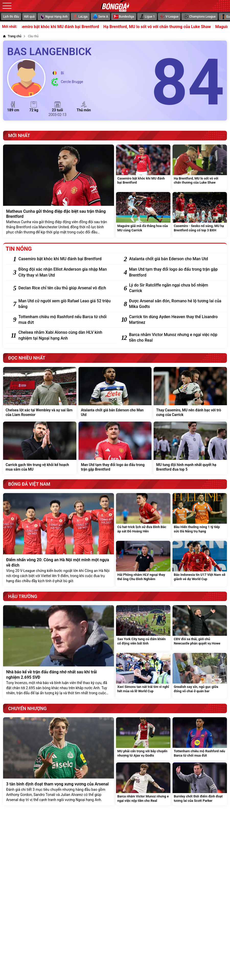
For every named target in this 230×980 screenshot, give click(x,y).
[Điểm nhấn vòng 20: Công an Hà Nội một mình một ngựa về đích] (59, 540)
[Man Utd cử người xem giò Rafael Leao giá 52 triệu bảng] (65, 304)
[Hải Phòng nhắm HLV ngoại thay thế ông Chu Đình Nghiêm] (143, 564)
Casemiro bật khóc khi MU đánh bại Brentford (64, 27)
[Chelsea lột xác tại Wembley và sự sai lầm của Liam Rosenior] (40, 393)
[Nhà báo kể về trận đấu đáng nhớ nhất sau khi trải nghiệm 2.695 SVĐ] (59, 652)
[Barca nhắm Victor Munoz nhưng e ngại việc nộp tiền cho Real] (175, 338)
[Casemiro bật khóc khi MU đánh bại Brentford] (143, 167)
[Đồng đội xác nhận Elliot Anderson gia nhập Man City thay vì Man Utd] (65, 272)
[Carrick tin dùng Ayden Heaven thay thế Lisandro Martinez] (175, 320)
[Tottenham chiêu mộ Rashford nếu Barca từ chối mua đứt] (65, 320)
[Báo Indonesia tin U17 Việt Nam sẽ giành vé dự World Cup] (200, 564)
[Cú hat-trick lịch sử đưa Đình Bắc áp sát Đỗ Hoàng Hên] (143, 516)
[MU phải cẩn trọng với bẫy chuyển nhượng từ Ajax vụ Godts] (143, 739)
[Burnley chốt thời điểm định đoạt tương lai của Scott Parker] (200, 784)
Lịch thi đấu (11, 17)
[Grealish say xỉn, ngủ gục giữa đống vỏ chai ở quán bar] (200, 676)
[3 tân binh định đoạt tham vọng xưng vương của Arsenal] (59, 761)
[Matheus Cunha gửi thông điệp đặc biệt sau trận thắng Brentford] (59, 191)
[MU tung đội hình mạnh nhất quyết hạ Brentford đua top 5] (190, 448)
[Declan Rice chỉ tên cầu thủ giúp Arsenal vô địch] (65, 288)
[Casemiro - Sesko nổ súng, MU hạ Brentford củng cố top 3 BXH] (200, 215)
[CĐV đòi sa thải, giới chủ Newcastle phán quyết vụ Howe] (200, 628)
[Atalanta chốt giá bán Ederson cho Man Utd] (175, 259)
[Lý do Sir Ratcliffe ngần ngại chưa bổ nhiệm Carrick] (175, 288)
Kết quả (30, 17)
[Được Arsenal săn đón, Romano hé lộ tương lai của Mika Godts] (175, 304)
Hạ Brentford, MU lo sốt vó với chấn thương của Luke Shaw (164, 27)
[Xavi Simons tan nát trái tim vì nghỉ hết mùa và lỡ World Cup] (143, 676)
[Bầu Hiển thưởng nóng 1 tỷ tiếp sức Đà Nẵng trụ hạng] (200, 516)
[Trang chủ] (12, 36)
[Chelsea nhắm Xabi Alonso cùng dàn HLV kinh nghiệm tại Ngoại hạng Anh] (65, 335)
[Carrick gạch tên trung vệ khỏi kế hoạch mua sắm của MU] (40, 448)
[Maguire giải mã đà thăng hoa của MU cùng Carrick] (143, 215)
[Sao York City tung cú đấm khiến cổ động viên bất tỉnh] (143, 628)
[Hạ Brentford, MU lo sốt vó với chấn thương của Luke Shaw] (200, 167)
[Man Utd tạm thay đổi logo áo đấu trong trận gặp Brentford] (175, 272)
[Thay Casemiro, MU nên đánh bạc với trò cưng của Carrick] (190, 393)
